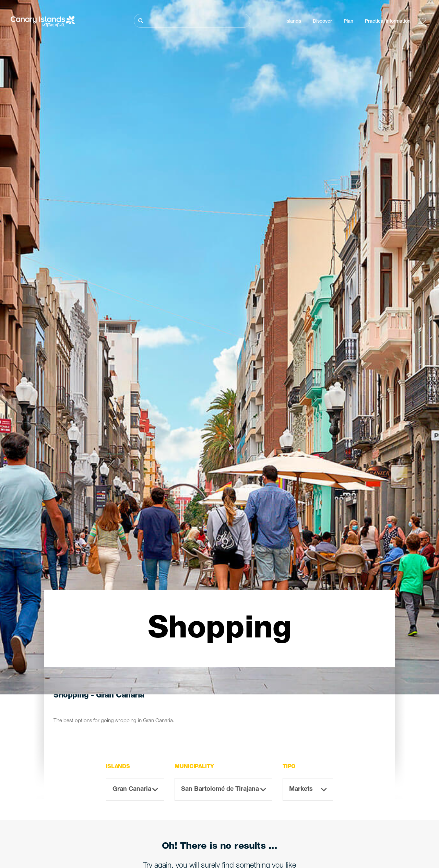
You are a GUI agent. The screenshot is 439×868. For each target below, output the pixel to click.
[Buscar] (192, 21)
